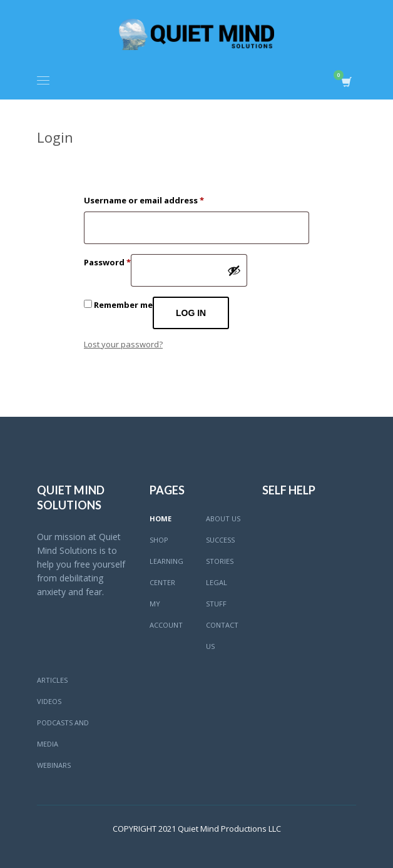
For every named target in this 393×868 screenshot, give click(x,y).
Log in (191, 313)
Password (107, 261)
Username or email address (144, 199)
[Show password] (234, 270)
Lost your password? (123, 344)
